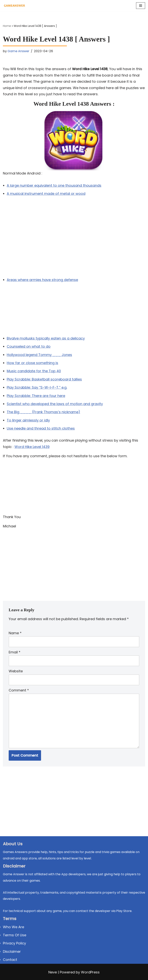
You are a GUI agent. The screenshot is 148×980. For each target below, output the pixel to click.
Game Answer (18, 51)
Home (7, 26)
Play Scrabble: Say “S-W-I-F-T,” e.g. (37, 387)
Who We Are (13, 927)
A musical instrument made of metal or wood (46, 194)
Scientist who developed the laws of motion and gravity (55, 404)
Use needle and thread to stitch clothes (41, 428)
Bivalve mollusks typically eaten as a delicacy (46, 338)
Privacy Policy (14, 943)
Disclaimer (12, 951)
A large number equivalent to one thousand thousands (54, 185)
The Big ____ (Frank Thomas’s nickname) (43, 412)
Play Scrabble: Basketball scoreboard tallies (44, 379)
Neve (53, 972)
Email (15, 652)
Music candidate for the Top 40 (34, 371)
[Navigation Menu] (141, 6)
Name (15, 633)
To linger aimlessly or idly (28, 420)
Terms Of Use (15, 935)
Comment (19, 690)
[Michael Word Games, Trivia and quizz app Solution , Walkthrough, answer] (14, 6)
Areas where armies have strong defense (42, 280)
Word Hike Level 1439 (32, 447)
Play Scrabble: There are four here (36, 396)
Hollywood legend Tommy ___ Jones (39, 355)
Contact (10, 960)
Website (16, 671)
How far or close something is (32, 363)
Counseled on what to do (29, 346)
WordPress (90, 972)
